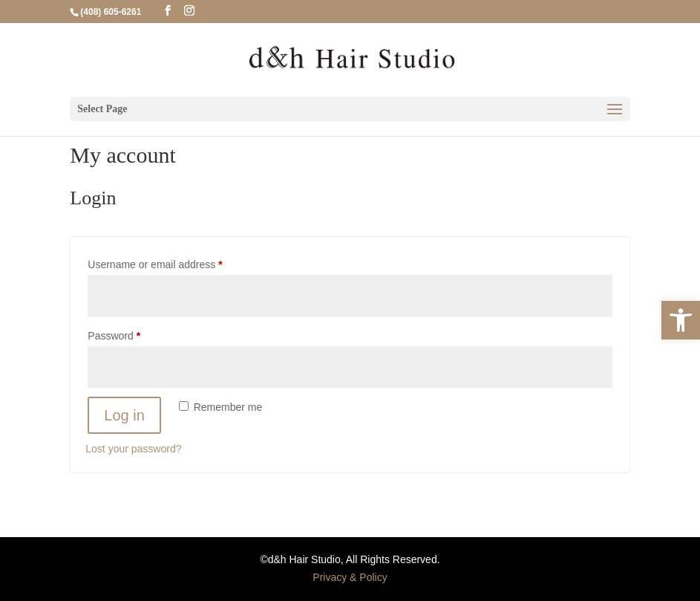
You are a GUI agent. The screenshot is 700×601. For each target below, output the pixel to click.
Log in (124, 415)
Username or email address (176, 262)
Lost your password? (133, 449)
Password (135, 334)
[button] (681, 320)
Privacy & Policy (350, 577)
